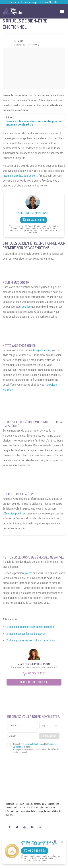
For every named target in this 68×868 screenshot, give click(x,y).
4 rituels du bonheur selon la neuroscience (30, 627)
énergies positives (15, 513)
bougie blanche (42, 350)
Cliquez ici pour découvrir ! (34, 682)
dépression (30, 176)
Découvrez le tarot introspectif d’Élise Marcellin (34, 2)
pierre (29, 573)
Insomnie (8, 176)
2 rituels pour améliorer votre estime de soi (31, 640)
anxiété (18, 176)
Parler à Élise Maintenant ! (34, 213)
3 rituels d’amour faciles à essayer (26, 634)
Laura (20, 41)
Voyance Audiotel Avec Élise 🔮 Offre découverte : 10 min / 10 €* (39, 843)
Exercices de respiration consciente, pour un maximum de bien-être (34, 123)
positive (26, 307)
